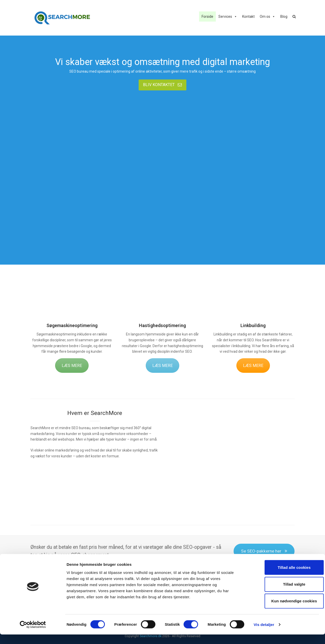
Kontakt (248, 17)
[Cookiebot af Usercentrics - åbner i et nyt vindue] (33, 634)
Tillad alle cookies (283, 577)
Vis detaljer (264, 634)
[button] (294, 17)
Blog (284, 17)
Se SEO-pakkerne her (264, 551)
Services (225, 17)
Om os (265, 17)
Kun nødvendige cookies (283, 611)
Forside (207, 17)
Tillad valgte (283, 594)
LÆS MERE (72, 366)
